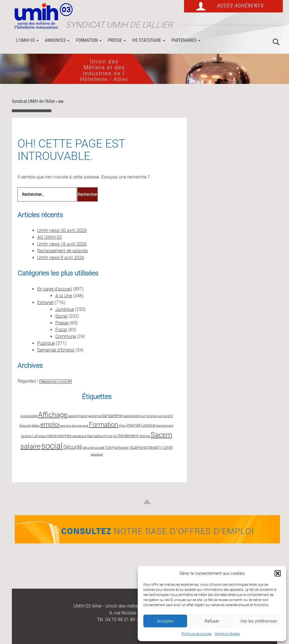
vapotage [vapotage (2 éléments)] (97, 455)
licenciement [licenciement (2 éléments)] (165, 426)
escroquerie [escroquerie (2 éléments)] (80, 426)
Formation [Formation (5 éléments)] (104, 425)
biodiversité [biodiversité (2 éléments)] (131, 416)
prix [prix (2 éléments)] (115, 436)
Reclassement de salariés (63, 251)
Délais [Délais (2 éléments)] (36, 426)
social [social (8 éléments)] (52, 446)
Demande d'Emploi (56, 350)
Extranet (45, 303)
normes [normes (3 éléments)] (65, 436)
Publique (46, 343)
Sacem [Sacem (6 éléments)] (161, 435)
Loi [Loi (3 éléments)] (35, 436)
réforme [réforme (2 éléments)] (144, 436)
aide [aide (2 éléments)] (71, 416)
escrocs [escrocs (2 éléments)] (66, 426)
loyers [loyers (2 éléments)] (42, 436)
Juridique (65, 309)
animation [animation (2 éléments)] (81, 416)
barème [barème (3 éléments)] (115, 416)
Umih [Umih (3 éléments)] (168, 447)
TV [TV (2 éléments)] (161, 448)
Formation (89, 40)
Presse (117, 40)
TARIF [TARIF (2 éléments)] (109, 448)
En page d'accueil (55, 289)
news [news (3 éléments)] (52, 436)
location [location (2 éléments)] (27, 436)
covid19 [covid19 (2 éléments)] (168, 416)
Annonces (57, 40)
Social (61, 316)
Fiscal (61, 330)
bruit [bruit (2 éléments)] (142, 416)
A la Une (64, 296)
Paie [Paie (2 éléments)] (90, 436)
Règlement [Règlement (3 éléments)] (128, 436)
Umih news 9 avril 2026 (61, 258)
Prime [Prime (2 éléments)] (108, 436)
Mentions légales (227, 634)
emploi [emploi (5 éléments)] (50, 425)
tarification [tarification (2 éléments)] (121, 448)
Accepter (165, 621)
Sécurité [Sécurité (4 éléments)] (73, 447)
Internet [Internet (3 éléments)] (133, 425)
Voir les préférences (259, 621)
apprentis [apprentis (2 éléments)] (95, 416)
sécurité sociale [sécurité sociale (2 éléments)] (94, 448)
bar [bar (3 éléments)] (105, 416)
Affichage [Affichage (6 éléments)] (53, 415)
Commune (66, 336)
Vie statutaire (149, 40)
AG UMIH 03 (50, 237)
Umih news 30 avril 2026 (62, 230)
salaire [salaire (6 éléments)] (30, 446)
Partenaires (186, 40)
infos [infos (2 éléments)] (122, 426)
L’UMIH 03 (28, 40)
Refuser (212, 621)
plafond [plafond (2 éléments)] (98, 436)
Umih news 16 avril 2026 (62, 244)
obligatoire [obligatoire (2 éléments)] (79, 436)
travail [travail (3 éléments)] (153, 447)
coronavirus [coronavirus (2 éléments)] (154, 416)
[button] (278, 573)
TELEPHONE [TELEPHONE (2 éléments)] (138, 448)
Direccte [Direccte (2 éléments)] (25, 426)
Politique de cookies (197, 634)
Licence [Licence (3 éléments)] (148, 425)
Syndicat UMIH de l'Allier (119, 25)
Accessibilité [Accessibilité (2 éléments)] (29, 416)
